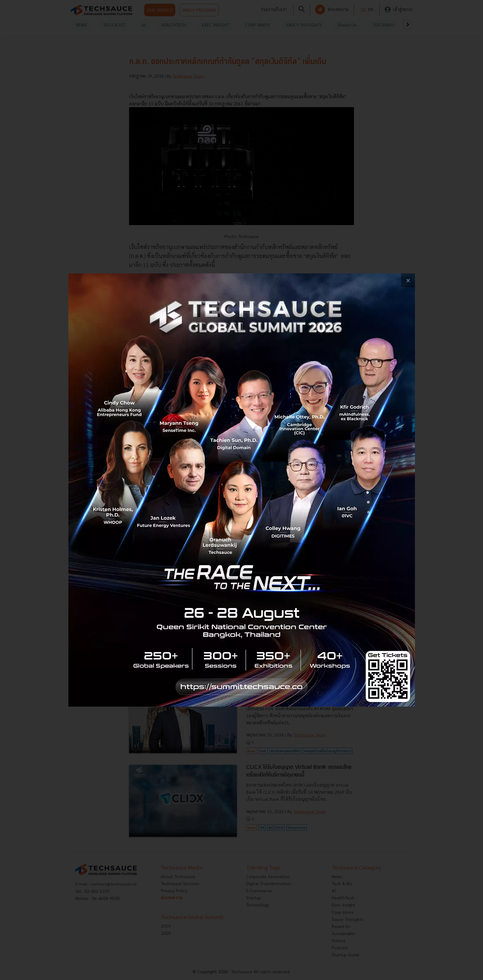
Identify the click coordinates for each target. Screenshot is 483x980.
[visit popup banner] (242, 490)
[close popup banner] (408, 280)
